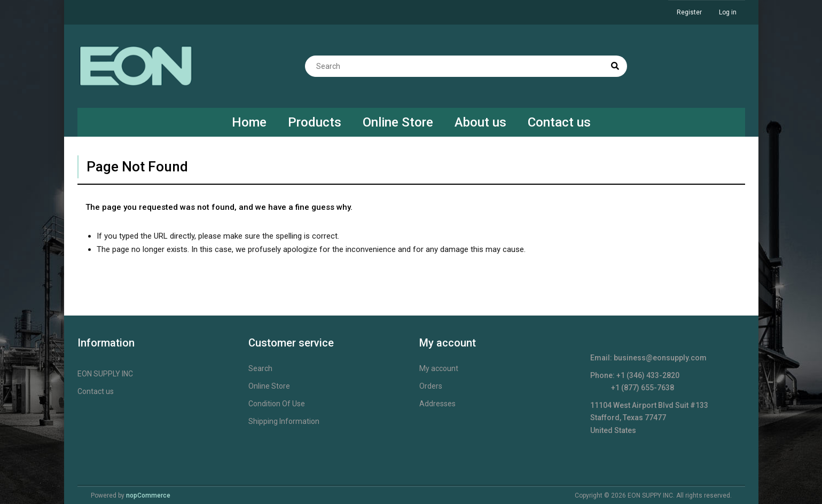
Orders (431, 386)
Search (260, 368)
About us (480, 122)
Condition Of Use (277, 404)
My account (439, 368)
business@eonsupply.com (660, 358)
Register (689, 12)
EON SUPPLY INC (105, 374)
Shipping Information (284, 421)
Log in (728, 12)
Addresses (437, 404)
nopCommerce (148, 495)
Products (315, 122)
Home (249, 122)
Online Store (398, 122)
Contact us (559, 122)
